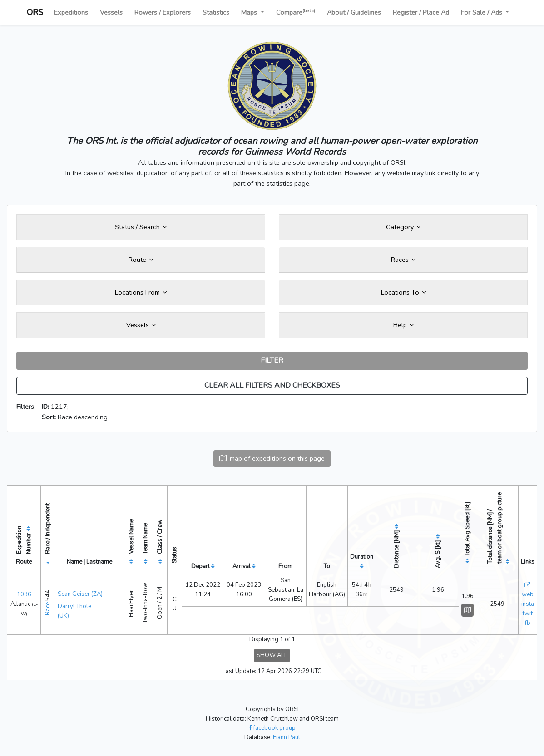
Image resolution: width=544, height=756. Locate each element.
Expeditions (71, 12)
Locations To (403, 292)
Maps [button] (250, 12)
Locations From (141, 292)
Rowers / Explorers (163, 12)
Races (403, 260)
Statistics (216, 12)
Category (403, 227)
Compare (296, 12)
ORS (35, 12)
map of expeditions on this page (272, 458)
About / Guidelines (354, 12)
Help (403, 325)
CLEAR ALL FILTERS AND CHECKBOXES (272, 385)
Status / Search (141, 227)
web (528, 594)
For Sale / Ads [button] (482, 12)
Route (141, 260)
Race (48, 609)
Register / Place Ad (421, 12)
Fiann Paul (287, 737)
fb (528, 623)
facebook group (272, 728)
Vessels (111, 12)
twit (528, 614)
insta (528, 604)
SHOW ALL (272, 655)
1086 (24, 594)
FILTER (272, 360)
